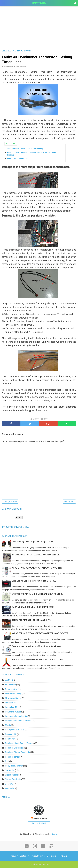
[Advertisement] (39, 30)
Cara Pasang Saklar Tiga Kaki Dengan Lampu (33, 542)
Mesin (8, 726)
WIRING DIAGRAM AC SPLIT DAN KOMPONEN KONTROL (37, 594)
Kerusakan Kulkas (13, 712)
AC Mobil (9, 680)
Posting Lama (69, 502)
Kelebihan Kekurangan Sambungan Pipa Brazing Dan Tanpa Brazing (32, 154)
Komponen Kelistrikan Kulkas (18, 721)
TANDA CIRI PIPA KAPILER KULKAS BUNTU (31, 620)
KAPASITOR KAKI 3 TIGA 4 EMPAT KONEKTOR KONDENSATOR (40, 634)
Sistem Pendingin (13, 780)
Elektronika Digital (13, 699)
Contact (23, 856)
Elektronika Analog (13, 694)
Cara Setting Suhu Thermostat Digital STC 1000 (34, 581)
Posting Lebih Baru (10, 502)
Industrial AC (11, 703)
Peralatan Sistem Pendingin (17, 753)
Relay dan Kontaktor (14, 766)
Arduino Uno (10, 685)
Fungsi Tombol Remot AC (18, 159)
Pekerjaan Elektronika (15, 730)
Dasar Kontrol (11, 689)
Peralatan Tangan (13, 757)
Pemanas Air (11, 735)
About (12, 856)
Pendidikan (10, 739)
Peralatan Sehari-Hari (14, 748)
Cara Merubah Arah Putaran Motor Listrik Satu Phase (36, 647)
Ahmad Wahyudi (40, 819)
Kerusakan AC (11, 708)
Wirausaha (10, 789)
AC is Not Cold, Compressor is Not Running (25, 149)
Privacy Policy (37, 856)
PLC (7, 762)
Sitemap (65, 856)
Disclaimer (52, 856)
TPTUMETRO (39, 3)
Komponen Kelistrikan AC (16, 717)
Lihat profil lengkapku (39, 823)
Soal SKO (9, 784)
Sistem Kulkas (11, 775)
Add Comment (21, 67)
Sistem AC (10, 771)
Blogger (55, 834)
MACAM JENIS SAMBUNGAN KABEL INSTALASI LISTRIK (37, 660)
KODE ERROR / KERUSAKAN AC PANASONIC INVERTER (37, 568)
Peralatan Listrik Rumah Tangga (19, 744)
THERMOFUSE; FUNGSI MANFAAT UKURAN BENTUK (36, 555)
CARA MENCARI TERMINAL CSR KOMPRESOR (33, 607)
